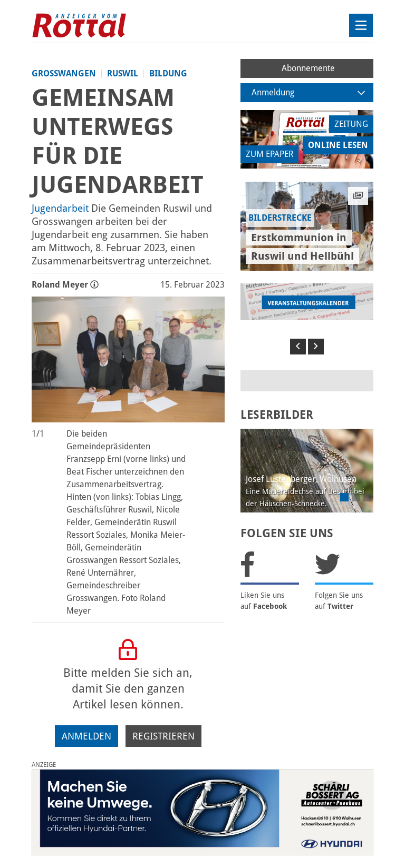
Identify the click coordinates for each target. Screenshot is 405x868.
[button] (298, 347)
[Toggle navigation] (361, 25)
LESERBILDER (277, 415)
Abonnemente (308, 68)
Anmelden (86, 736)
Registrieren (163, 736)
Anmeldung (308, 92)
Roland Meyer (65, 285)
